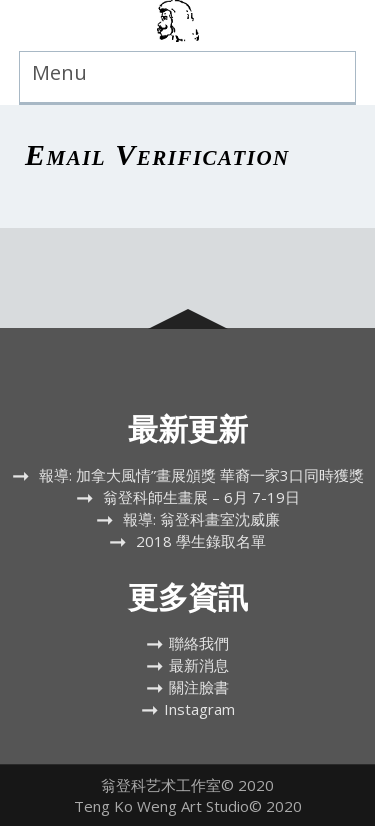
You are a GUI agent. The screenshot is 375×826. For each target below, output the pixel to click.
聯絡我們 (199, 643)
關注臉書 (199, 687)
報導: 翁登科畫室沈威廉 (201, 519)
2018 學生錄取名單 (201, 541)
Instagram (199, 709)
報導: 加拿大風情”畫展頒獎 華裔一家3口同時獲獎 (201, 475)
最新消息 (199, 665)
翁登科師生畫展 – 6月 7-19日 (201, 497)
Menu (59, 72)
